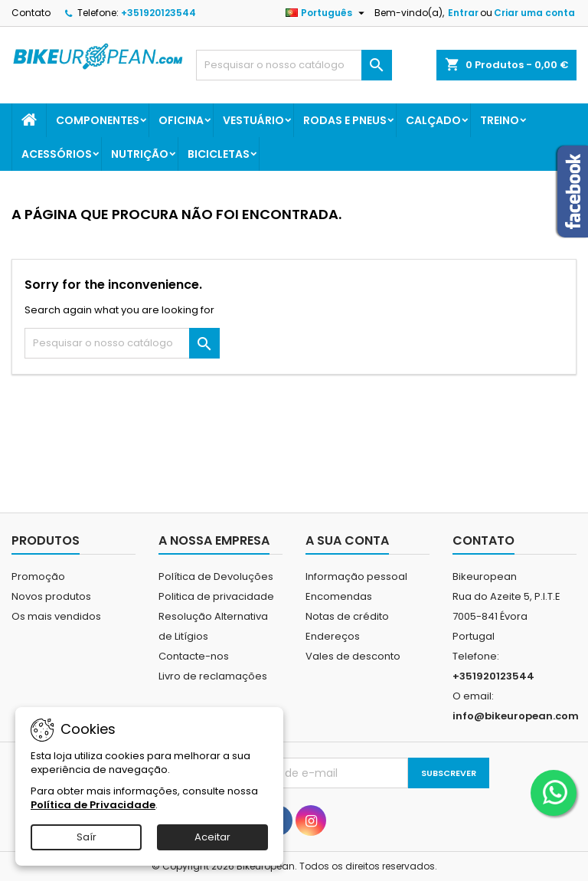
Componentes (98, 120)
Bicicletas (219, 154)
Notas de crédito (347, 616)
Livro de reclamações (213, 676)
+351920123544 (158, 13)
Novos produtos (51, 596)
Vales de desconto (353, 656)
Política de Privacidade (93, 805)
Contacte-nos (194, 656)
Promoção (38, 576)
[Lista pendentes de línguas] (327, 13)
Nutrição (140, 154)
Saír (87, 837)
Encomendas (339, 596)
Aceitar (212, 837)
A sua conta (347, 540)
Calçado (433, 120)
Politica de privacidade (216, 596)
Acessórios (57, 154)
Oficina (181, 120)
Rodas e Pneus (345, 120)
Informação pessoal (356, 576)
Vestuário (253, 120)
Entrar (463, 13)
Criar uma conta (534, 13)
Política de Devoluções (216, 576)
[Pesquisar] (294, 65)
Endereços (333, 636)
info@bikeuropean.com (516, 716)
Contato (31, 13)
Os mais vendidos (56, 616)
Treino (500, 120)
